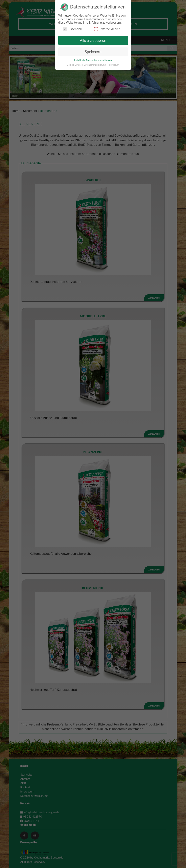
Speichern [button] (93, 52)
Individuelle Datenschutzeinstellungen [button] (93, 60)
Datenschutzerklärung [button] (95, 65)
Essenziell (72, 29)
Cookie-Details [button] (75, 65)
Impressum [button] (113, 65)
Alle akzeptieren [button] (93, 40)
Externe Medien (107, 29)
